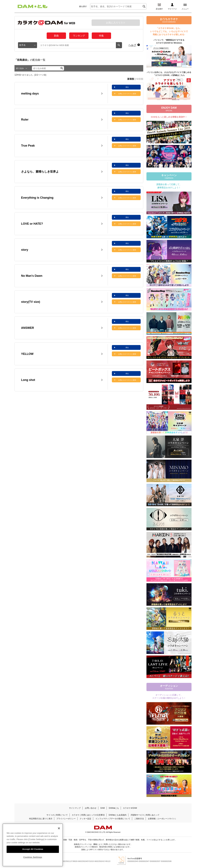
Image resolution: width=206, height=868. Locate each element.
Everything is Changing (37, 198)
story (25, 250)
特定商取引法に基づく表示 (41, 819)
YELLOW (27, 354)
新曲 (56, 36)
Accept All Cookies (33, 848)
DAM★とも (114, 808)
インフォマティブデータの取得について (113, 819)
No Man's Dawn (32, 276)
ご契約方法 (139, 819)
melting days (30, 94)
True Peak (28, 146)
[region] (33, 844)
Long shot (28, 380)
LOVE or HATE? (32, 224)
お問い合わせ (91, 808)
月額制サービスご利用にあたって (145, 815)
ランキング (79, 36)
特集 (101, 36)
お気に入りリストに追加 (127, 94)
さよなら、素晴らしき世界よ (40, 172)
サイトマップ (75, 808)
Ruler (25, 120)
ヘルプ (132, 45)
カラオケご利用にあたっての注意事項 (88, 815)
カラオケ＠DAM (130, 808)
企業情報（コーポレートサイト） (162, 819)
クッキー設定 (85, 819)
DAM (103, 808)
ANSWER (28, 328)
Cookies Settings (33, 856)
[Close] (59, 827)
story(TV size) (31, 302)
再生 (127, 87)
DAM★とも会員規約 (118, 815)
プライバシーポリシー (66, 819)
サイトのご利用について (57, 815)
